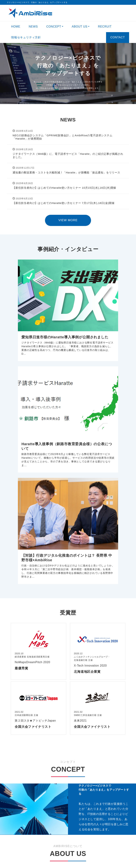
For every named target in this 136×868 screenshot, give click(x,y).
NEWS (33, 27)
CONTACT (118, 37)
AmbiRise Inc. (62, 860)
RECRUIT (105, 27)
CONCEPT (54, 27)
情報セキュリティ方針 (26, 37)
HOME (16, 27)
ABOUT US (80, 27)
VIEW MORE (68, 220)
